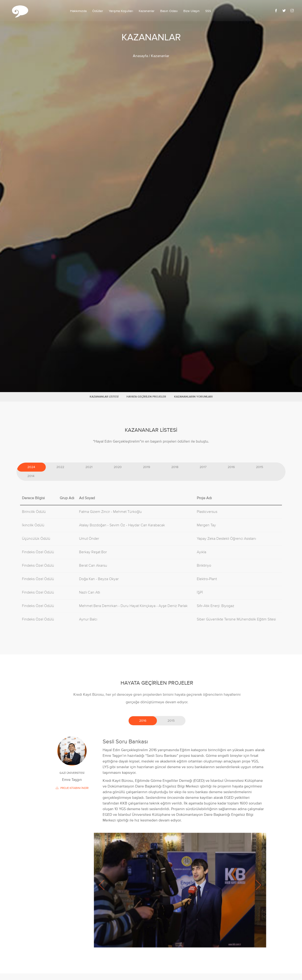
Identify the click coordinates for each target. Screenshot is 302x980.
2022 (60, 467)
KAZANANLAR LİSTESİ (104, 397)
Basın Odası (169, 11)
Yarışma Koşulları (121, 11)
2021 (89, 467)
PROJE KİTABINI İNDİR (72, 788)
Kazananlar (147, 11)
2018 (175, 467)
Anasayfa (140, 56)
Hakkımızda (78, 11)
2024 (31, 467)
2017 (203, 467)
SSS (208, 11)
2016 (231, 467)
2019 (147, 467)
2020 (118, 467)
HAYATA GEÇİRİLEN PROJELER (146, 397)
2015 (260, 467)
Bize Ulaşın (191, 11)
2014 (31, 476)
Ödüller (98, 11)
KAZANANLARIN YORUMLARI (193, 397)
